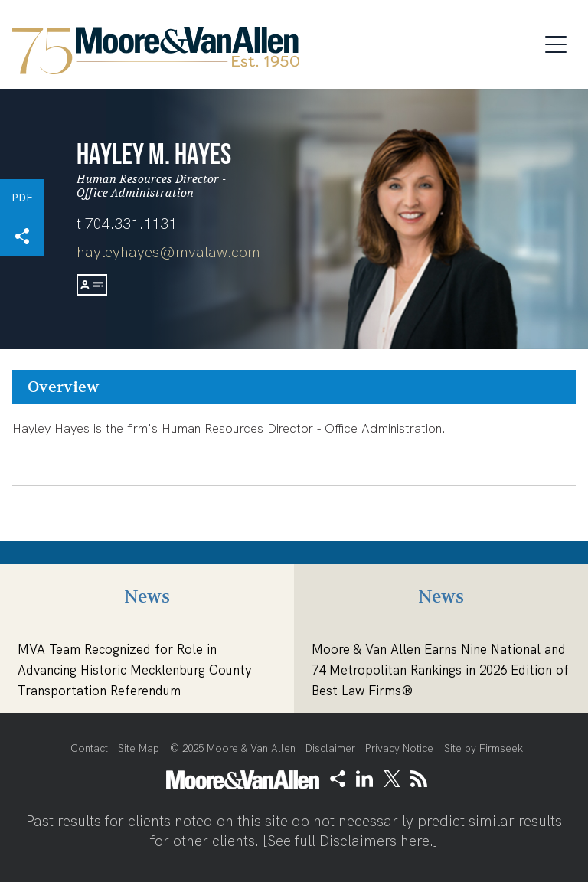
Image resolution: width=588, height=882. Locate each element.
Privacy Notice (399, 748)
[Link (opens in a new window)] (364, 779)
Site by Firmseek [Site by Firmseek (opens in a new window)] (483, 748)
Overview (63, 387)
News (147, 596)
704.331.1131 (131, 224)
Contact (89, 748)
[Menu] (560, 42)
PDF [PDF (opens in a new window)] (22, 198)
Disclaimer (330, 748)
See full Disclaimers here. (350, 841)
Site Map (139, 748)
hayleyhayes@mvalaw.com (168, 252)
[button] (22, 237)
